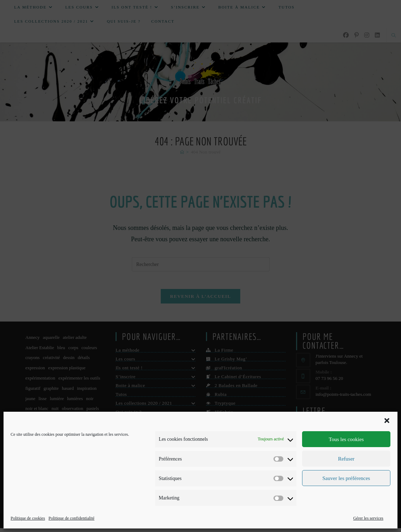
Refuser (346, 459)
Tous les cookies (346, 439)
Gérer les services (368, 518)
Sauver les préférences (346, 478)
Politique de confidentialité (71, 518)
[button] (387, 421)
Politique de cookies (28, 518)
